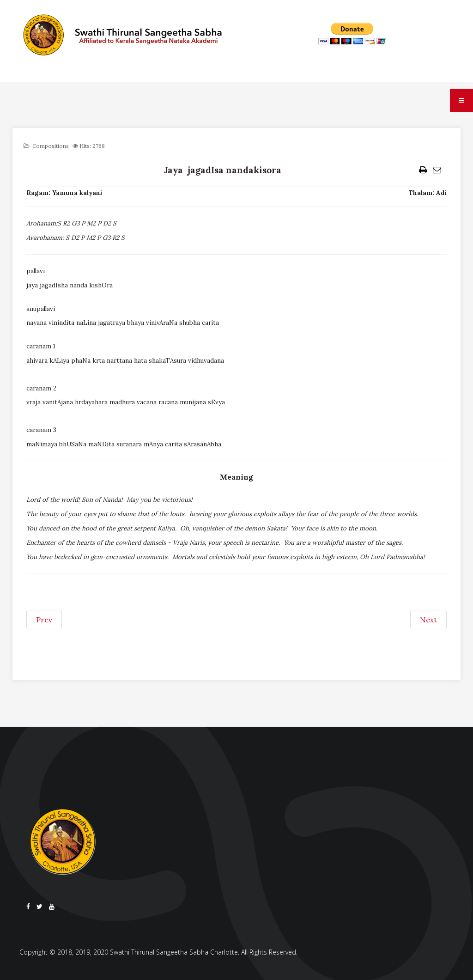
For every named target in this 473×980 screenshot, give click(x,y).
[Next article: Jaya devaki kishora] (428, 620)
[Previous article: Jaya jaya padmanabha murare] (44, 620)
